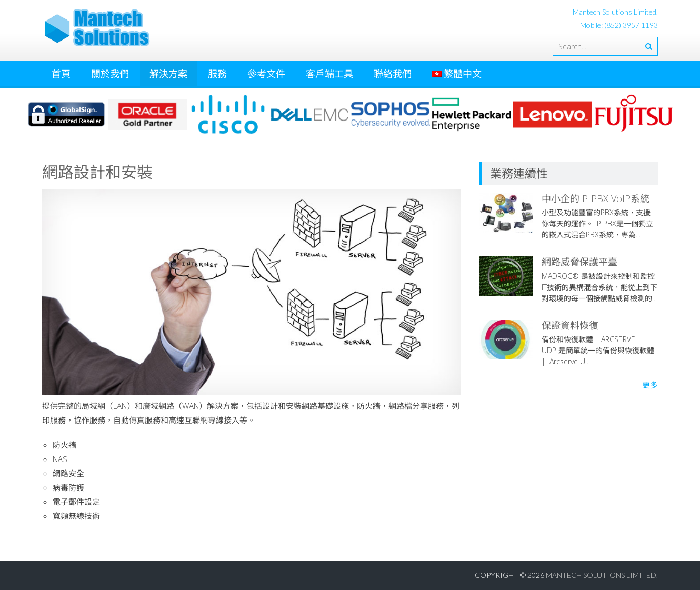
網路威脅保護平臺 (579, 262)
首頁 (61, 74)
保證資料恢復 (570, 325)
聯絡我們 (393, 74)
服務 (217, 74)
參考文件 (266, 74)
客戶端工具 (329, 74)
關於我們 (110, 74)
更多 (650, 385)
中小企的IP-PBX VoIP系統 (596, 198)
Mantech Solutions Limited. (602, 575)
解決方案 (168, 74)
